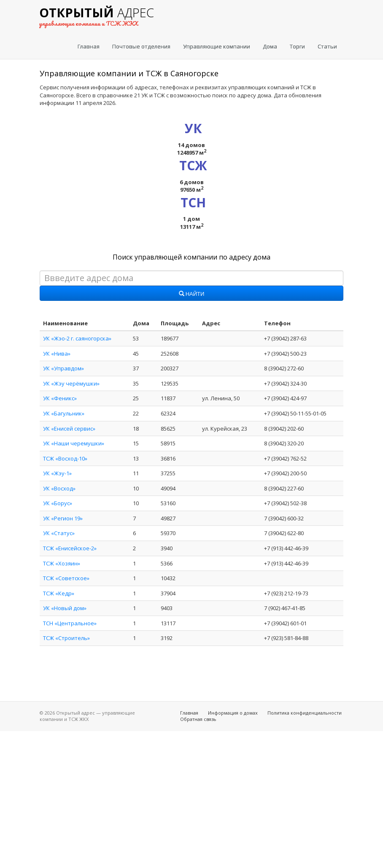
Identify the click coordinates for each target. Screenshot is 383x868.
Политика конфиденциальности (305, 713)
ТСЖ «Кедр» (59, 593)
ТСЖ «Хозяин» (62, 563)
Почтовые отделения (141, 46)
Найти (192, 294)
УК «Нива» (57, 354)
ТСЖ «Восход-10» (65, 458)
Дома (270, 46)
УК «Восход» (59, 488)
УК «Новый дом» (65, 608)
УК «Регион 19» (63, 518)
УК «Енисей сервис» (69, 429)
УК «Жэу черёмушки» (71, 383)
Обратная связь (198, 719)
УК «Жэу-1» (57, 473)
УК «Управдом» (63, 368)
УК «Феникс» (60, 398)
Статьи (327, 46)
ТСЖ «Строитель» (66, 638)
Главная (89, 46)
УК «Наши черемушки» (74, 443)
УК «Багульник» (64, 413)
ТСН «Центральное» (70, 623)
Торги (297, 46)
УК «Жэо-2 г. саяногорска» (77, 338)
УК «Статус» (59, 533)
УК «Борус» (58, 503)
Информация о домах (233, 713)
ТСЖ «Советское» (66, 578)
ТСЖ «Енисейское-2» (70, 548)
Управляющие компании (217, 46)
